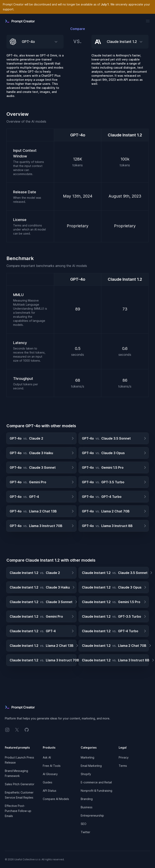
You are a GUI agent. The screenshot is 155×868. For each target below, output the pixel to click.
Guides (48, 782)
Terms (123, 766)
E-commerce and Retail (96, 782)
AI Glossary (50, 774)
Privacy (124, 757)
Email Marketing (91, 766)
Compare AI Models (56, 799)
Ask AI (47, 757)
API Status (50, 791)
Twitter (85, 832)
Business (87, 807)
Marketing (87, 757)
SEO (84, 824)
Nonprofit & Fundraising (96, 791)
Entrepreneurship (92, 815)
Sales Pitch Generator (20, 784)
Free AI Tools (52, 766)
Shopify (86, 774)
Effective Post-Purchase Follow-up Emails (18, 811)
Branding (87, 799)
